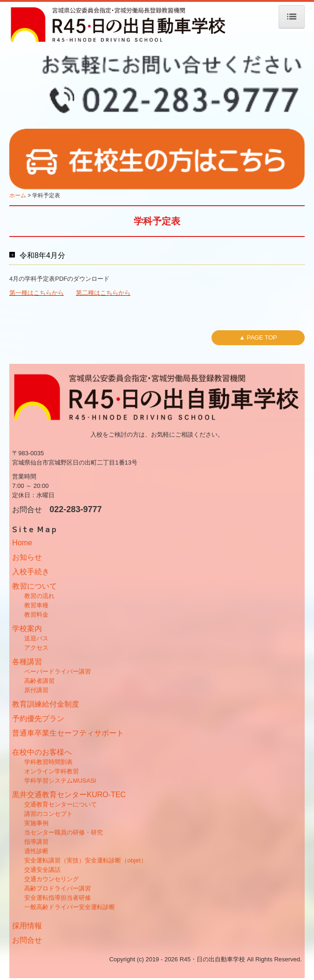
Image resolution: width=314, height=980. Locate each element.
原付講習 (36, 690)
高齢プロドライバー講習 (58, 888)
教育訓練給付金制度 (46, 704)
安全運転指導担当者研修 (58, 898)
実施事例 (36, 823)
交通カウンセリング (51, 879)
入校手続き (31, 572)
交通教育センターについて (61, 804)
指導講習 (36, 842)
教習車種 (36, 605)
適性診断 (36, 851)
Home (22, 543)
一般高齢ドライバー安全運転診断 (70, 907)
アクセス (36, 648)
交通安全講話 (42, 870)
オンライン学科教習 (51, 771)
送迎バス (36, 638)
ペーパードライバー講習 (58, 671)
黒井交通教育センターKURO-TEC (69, 795)
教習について (34, 586)
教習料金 (36, 615)
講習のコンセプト (48, 814)
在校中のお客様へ (42, 752)
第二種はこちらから (103, 293)
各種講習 (27, 662)
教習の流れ (39, 596)
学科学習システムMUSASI (60, 781)
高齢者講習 (39, 681)
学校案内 (27, 629)
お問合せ (27, 940)
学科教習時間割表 (48, 762)
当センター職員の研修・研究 (64, 832)
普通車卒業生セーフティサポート (68, 733)
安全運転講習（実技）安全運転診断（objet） (85, 860)
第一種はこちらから (37, 293)
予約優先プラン (38, 719)
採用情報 (27, 926)
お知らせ (27, 557)
